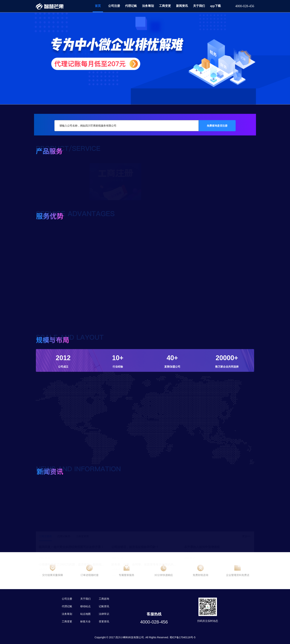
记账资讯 (104, 606)
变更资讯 (104, 621)
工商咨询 (104, 599)
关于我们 (199, 6)
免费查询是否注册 (217, 126)
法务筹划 (148, 6)
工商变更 (165, 6)
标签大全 (85, 621)
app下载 (215, 6)
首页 (98, 6)
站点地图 (85, 614)
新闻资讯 (182, 6)
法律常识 (104, 614)
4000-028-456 (154, 622)
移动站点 (85, 606)
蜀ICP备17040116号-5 (183, 637)
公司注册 (114, 6)
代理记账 (131, 6)
